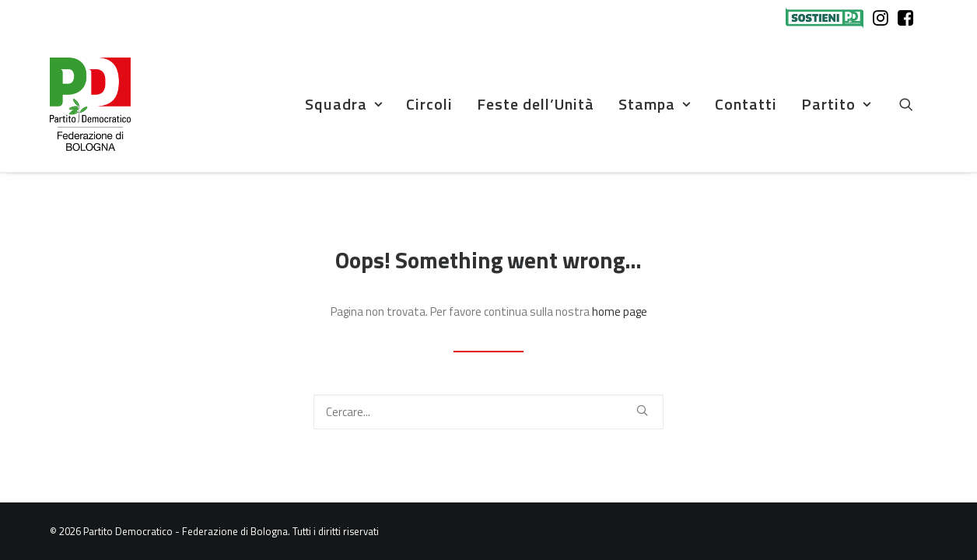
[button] (913, 104)
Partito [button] (836, 104)
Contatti (746, 104)
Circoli (429, 104)
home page (620, 311)
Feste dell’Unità (536, 104)
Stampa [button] (655, 104)
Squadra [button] (344, 104)
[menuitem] (828, 18)
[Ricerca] (488, 412)
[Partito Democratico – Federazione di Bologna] (90, 104)
